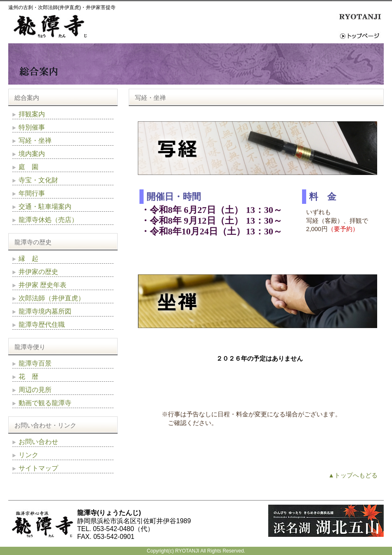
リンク (28, 455)
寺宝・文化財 (38, 180)
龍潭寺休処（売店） (48, 220)
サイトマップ (38, 468)
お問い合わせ (38, 442)
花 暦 (28, 377)
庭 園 (28, 167)
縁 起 (28, 259)
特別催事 (32, 127)
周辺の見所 (35, 390)
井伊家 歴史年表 (43, 285)
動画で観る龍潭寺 (45, 403)
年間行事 (32, 193)
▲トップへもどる (353, 475)
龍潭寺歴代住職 (42, 325)
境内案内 (32, 154)
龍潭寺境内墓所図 (45, 311)
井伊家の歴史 (38, 272)
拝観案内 (32, 114)
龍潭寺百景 (35, 363)
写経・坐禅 (35, 141)
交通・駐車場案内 (45, 207)
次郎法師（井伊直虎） (52, 298)
